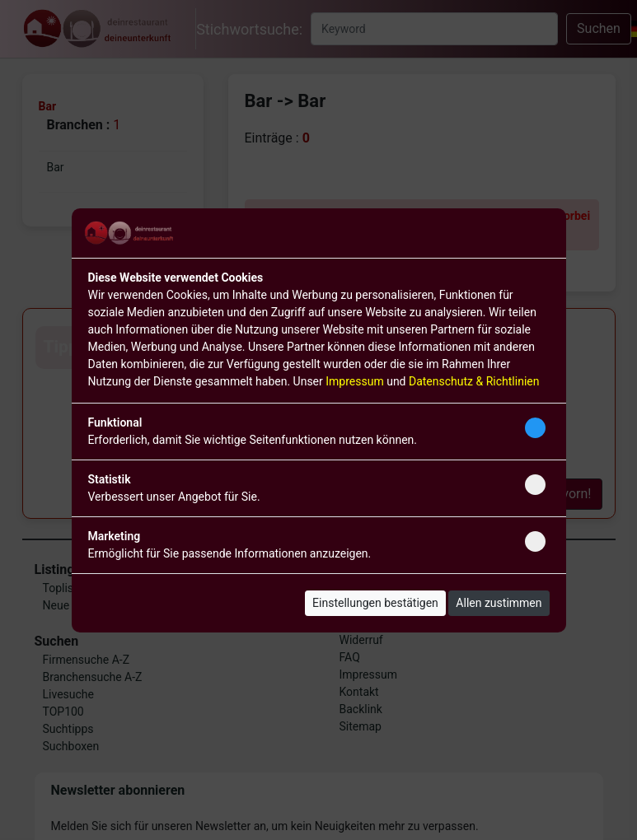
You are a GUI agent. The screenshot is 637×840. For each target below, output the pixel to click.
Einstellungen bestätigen (375, 603)
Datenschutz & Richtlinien (474, 381)
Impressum (354, 381)
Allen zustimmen (499, 603)
